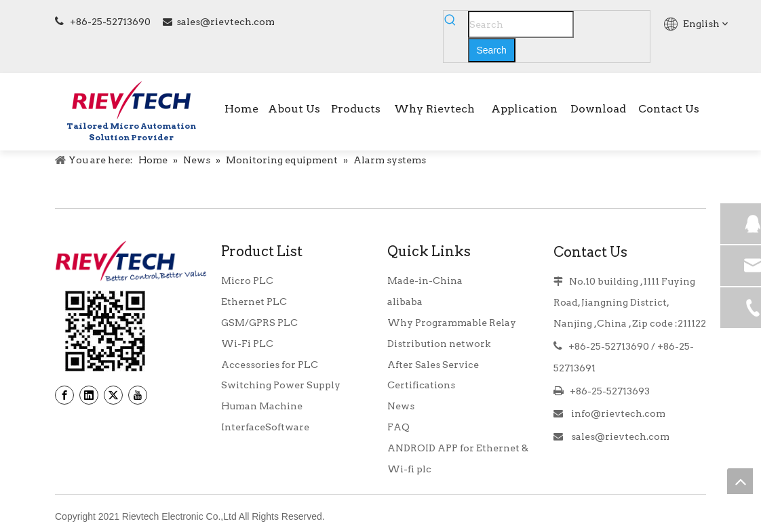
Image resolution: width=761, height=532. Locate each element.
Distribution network (439, 344)
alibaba (405, 302)
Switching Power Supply (281, 385)
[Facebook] (64, 395)
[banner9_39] (105, 331)
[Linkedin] (89, 395)
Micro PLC (247, 281)
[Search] (521, 24)
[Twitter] (113, 395)
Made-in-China (425, 281)
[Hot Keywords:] (492, 50)
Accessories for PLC (270, 365)
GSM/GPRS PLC (259, 323)
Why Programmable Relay (452, 323)
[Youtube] (138, 395)
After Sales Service (433, 365)
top (740, 481)
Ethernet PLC (254, 302)
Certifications (421, 385)
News (401, 406)
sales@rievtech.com (226, 22)
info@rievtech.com (617, 413)
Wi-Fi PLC (247, 344)
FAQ (398, 427)
